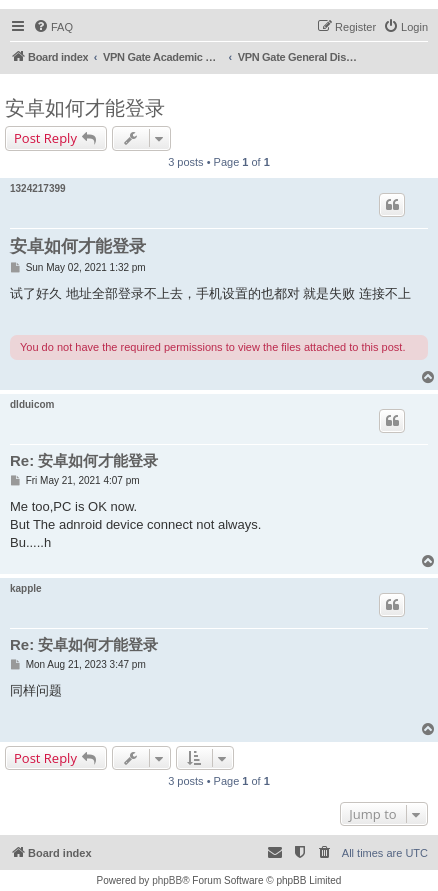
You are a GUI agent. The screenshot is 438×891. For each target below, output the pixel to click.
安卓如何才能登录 (85, 108)
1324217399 (38, 188)
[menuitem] (53, 27)
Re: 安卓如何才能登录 (84, 460)
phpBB (167, 880)
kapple (26, 588)
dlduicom (32, 404)
